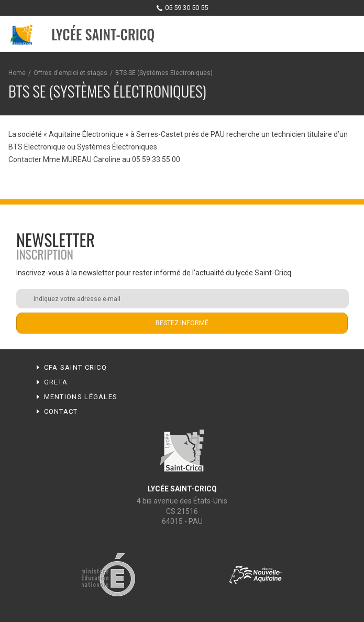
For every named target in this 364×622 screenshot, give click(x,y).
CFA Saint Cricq (76, 367)
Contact (61, 411)
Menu (346, 35)
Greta (56, 382)
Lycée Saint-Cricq (103, 34)
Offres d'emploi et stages (70, 73)
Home (17, 73)
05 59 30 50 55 (186, 8)
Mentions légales (81, 397)
